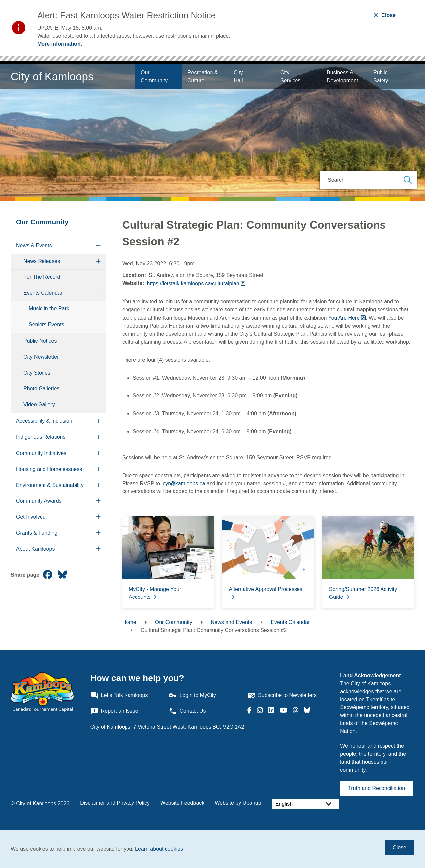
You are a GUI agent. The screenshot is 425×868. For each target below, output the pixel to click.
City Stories (37, 373)
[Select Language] (306, 804)
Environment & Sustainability (50, 485)
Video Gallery (39, 405)
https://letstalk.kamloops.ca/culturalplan (193, 284)
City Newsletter (41, 357)
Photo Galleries (41, 389)
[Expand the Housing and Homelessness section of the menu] (98, 469)
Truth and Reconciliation (377, 788)
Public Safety (381, 77)
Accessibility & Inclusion (44, 421)
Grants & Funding (37, 533)
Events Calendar (43, 293)
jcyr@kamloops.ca (183, 483)
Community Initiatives (41, 453)
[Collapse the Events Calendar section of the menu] (98, 293)
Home (129, 622)
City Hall (239, 77)
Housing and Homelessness (49, 469)
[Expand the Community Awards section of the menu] (98, 501)
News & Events (34, 245)
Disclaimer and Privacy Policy (115, 803)
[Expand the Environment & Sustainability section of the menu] (98, 485)
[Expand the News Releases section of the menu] (98, 261)
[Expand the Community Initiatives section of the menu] (98, 453)
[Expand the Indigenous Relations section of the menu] (98, 437)
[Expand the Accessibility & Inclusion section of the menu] (98, 421)
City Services (290, 77)
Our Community (154, 77)
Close (400, 848)
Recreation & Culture (203, 77)
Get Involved (31, 517)
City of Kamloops (52, 77)
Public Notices (40, 341)
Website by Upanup (238, 803)
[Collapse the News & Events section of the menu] (98, 246)
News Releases (42, 261)
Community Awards (39, 501)
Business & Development (342, 77)
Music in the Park (49, 309)
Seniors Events (46, 325)
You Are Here (344, 318)
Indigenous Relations (41, 437)
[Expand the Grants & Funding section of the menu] (98, 533)
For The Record (42, 277)
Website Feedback (182, 803)
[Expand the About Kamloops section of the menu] (98, 549)
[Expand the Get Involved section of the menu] (98, 517)
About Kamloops (35, 549)
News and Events (232, 622)
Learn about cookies (159, 849)
